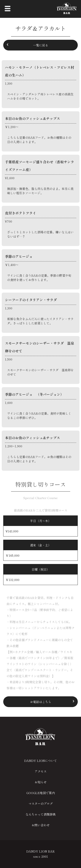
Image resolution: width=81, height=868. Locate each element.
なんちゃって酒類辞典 (41, 814)
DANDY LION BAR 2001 (40, 854)
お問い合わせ (41, 825)
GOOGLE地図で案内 (41, 793)
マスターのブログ (41, 804)
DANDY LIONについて (41, 761)
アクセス (41, 771)
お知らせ (41, 782)
